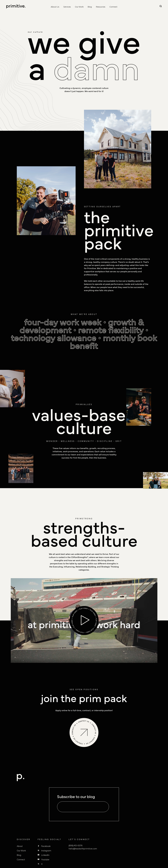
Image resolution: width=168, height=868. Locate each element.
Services (67, 7)
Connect (113, 7)
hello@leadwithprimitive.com (83, 848)
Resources (101, 7)
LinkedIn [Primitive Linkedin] (45, 855)
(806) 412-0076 (76, 845)
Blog (90, 7)
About (20, 846)
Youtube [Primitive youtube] (45, 859)
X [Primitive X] (42, 864)
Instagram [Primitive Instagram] (46, 850)
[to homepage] (16, 6)
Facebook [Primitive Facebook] (46, 846)
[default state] (103, 807)
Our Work (79, 7)
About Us (55, 7)
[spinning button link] (84, 732)
